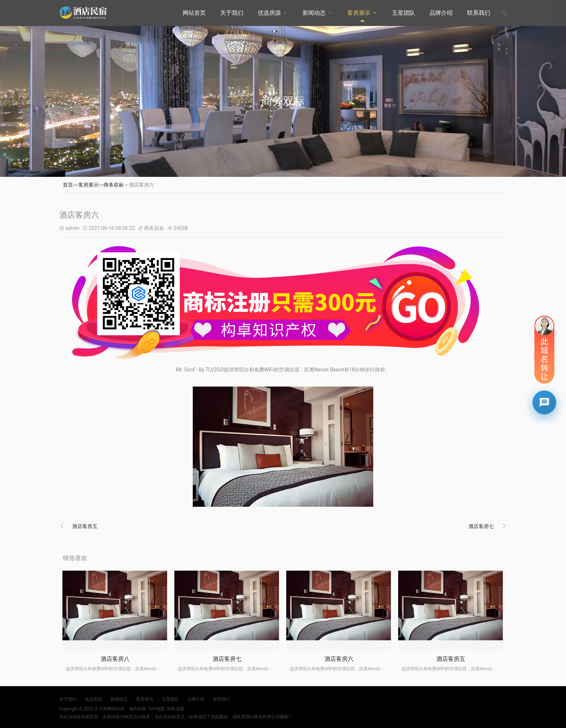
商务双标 (114, 185)
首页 (68, 185)
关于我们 (232, 13)
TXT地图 (156, 709)
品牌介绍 (441, 13)
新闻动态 (314, 13)
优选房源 (269, 13)
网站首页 (194, 13)
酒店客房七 (481, 526)
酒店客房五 (85, 526)
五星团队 (404, 13)
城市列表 (138, 709)
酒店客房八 (115, 659)
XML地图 (175, 709)
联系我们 (479, 13)
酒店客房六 (339, 659)
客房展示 (359, 13)
